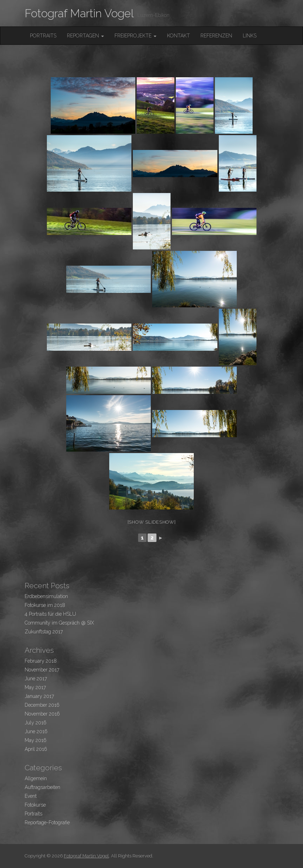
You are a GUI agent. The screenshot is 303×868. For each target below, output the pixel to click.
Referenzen (216, 36)
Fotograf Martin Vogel (79, 13)
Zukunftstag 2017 (44, 632)
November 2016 (42, 714)
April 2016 (36, 749)
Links (250, 36)
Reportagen (85, 36)
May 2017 (35, 687)
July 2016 (36, 723)
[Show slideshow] (152, 522)
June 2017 (36, 679)
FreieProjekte (135, 36)
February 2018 (41, 661)
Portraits (43, 36)
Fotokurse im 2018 (45, 605)
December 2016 (42, 705)
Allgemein (36, 778)
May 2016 (36, 740)
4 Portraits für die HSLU (50, 614)
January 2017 (39, 696)
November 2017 (42, 670)
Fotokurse (35, 805)
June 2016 (36, 731)
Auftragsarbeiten (42, 787)
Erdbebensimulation (46, 596)
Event (31, 796)
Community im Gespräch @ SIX (59, 623)
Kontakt (178, 36)
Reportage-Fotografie (47, 822)
